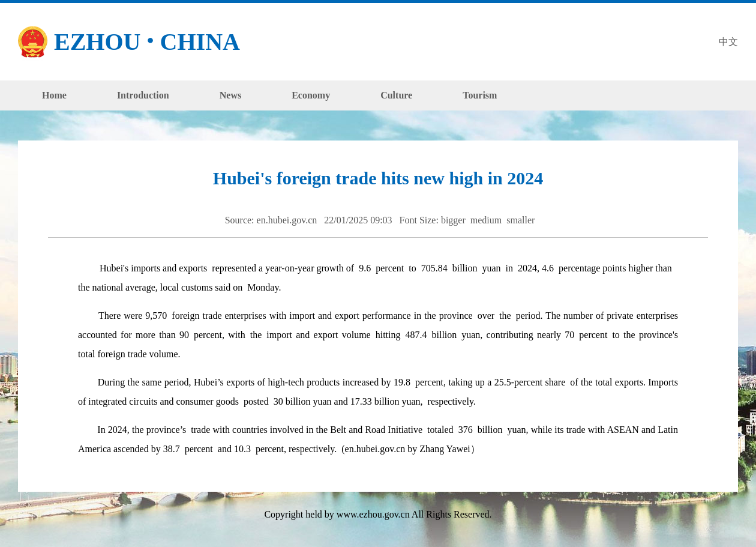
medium (487, 220)
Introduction (143, 95)
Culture (396, 95)
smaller (522, 220)
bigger (454, 220)
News (230, 95)
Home (54, 95)
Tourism (480, 95)
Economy (311, 95)
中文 (728, 42)
